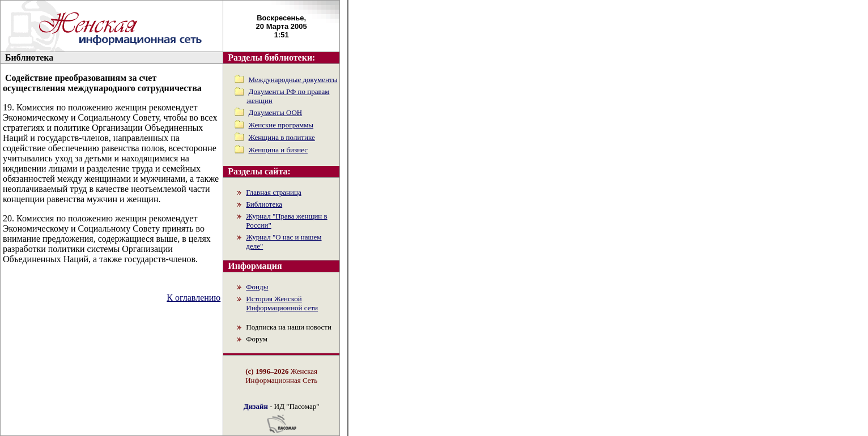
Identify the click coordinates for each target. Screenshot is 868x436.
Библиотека (264, 204)
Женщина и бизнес (278, 150)
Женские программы (281, 125)
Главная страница (273, 192)
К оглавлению (193, 298)
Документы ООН (276, 112)
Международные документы (293, 80)
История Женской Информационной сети (282, 303)
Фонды (257, 287)
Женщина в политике (282, 137)
